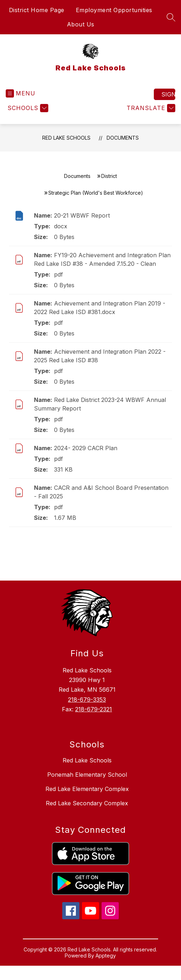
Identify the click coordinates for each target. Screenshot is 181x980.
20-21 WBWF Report (82, 215)
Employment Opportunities (114, 10)
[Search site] (171, 17)
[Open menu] (21, 93)
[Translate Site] (150, 108)
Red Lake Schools (66, 138)
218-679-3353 (87, 700)
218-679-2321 (94, 709)
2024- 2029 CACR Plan (86, 448)
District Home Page (37, 10)
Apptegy (106, 956)
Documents (123, 138)
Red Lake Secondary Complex (87, 803)
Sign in (168, 94)
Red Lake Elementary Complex (87, 789)
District (109, 176)
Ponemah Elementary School (87, 775)
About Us (81, 24)
